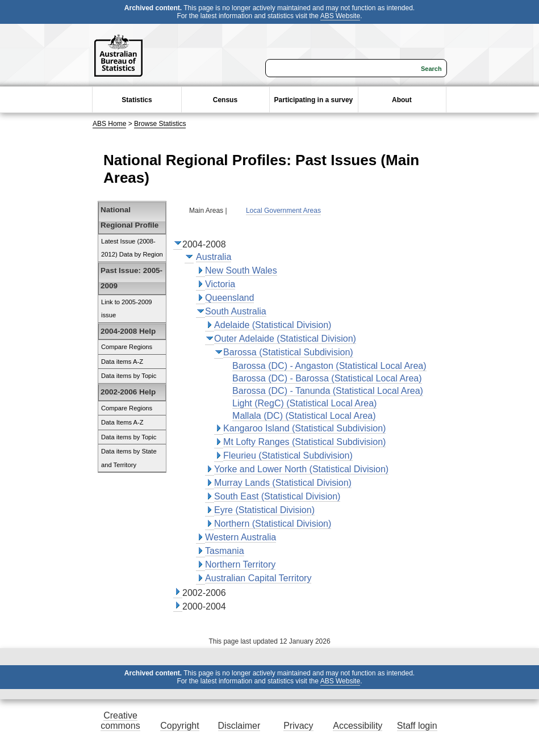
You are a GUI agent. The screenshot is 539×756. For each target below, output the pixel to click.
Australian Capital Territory (258, 578)
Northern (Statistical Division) (273, 524)
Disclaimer (239, 726)
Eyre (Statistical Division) (264, 510)
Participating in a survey (314, 100)
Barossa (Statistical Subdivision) (288, 352)
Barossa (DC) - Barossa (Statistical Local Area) (327, 378)
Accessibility (358, 726)
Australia (214, 257)
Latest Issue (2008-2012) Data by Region (132, 248)
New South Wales (241, 270)
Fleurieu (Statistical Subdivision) (288, 455)
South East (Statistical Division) (277, 496)
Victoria (220, 284)
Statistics (137, 100)
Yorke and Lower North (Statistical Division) (301, 469)
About (402, 100)
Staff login (417, 726)
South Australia (236, 311)
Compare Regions (127, 347)
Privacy (298, 726)
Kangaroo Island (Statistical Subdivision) (304, 428)
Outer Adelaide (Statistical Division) (285, 339)
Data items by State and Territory (129, 458)
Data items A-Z (122, 362)
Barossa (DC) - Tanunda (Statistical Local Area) (328, 391)
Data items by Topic (129, 376)
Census (225, 100)
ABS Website (340, 16)
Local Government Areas (283, 211)
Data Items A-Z (122, 422)
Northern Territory (240, 564)
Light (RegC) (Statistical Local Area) (304, 403)
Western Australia (241, 537)
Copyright (179, 726)
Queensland (229, 298)
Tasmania (224, 551)
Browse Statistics (160, 124)
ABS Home (109, 124)
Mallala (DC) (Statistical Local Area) (304, 416)
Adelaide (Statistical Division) (273, 325)
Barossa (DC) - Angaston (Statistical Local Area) (329, 366)
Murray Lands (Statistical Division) (283, 483)
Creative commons (120, 721)
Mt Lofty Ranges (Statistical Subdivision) (304, 442)
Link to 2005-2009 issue (127, 309)
